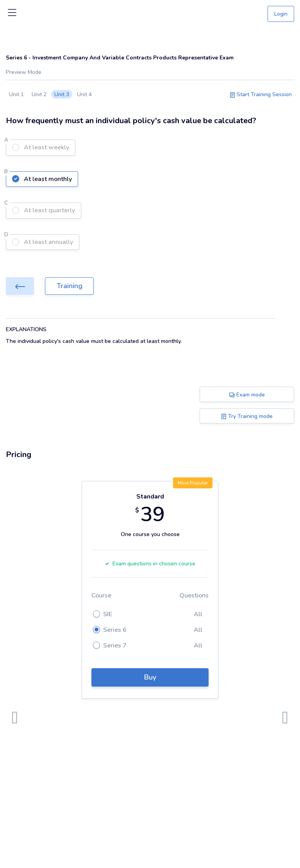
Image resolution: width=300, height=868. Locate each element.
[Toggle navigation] (12, 14)
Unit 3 (62, 94)
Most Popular (193, 483)
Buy (150, 677)
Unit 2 (39, 94)
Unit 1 (16, 94)
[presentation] (15, 718)
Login (281, 14)
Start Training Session (261, 94)
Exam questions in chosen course (150, 564)
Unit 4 (84, 94)
